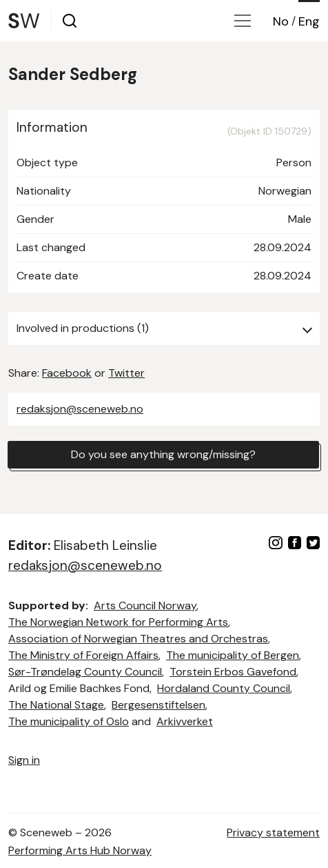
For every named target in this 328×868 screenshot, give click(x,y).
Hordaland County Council (224, 688)
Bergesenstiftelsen (158, 705)
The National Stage (56, 705)
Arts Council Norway (145, 605)
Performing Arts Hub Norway (80, 850)
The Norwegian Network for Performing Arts (118, 622)
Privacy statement (273, 832)
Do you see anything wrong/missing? (163, 454)
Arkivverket (185, 721)
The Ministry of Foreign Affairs (83, 655)
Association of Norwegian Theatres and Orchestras (138, 639)
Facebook (67, 373)
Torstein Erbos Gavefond (233, 672)
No (281, 21)
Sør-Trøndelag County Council (85, 672)
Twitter (126, 373)
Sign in (24, 760)
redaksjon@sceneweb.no (80, 409)
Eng (309, 21)
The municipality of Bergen (233, 655)
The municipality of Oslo (69, 721)
